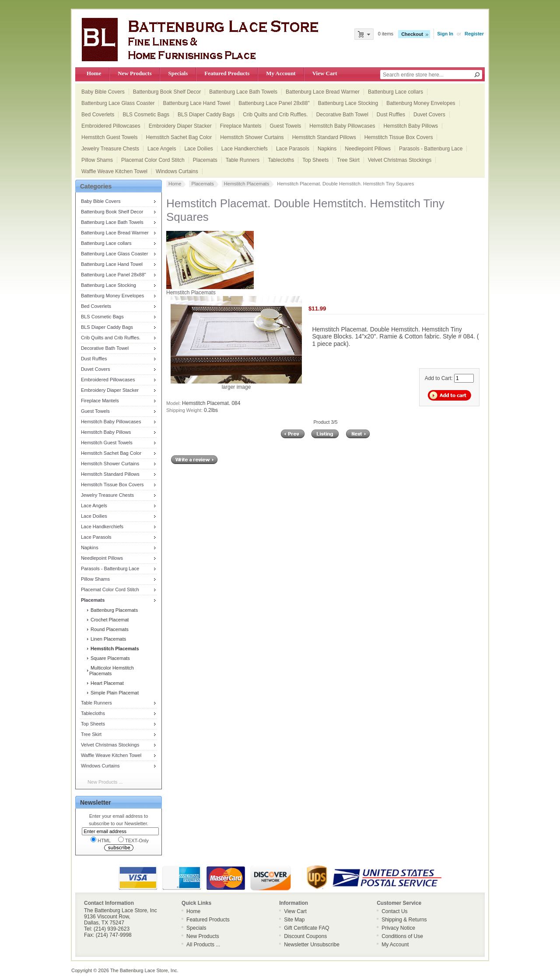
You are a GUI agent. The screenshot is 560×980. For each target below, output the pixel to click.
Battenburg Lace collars (395, 92)
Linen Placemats (108, 639)
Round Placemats (109, 629)
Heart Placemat (107, 683)
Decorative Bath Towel (342, 115)
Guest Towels (286, 126)
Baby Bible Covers (103, 92)
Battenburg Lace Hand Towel (196, 103)
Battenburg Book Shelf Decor (167, 92)
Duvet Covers (429, 115)
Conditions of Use (402, 936)
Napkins (327, 149)
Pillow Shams (97, 160)
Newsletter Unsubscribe (312, 945)
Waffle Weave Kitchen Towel (114, 171)
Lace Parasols (293, 149)
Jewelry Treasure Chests (110, 149)
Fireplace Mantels (241, 126)
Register (474, 34)
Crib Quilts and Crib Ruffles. (275, 115)
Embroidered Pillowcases (111, 126)
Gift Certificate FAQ (306, 928)
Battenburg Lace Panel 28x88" (274, 103)
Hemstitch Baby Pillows (411, 126)
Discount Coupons (305, 936)
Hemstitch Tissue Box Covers (399, 137)
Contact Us (394, 911)
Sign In (445, 34)
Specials (178, 73)
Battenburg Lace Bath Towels (243, 92)
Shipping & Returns (404, 920)
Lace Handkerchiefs (245, 149)
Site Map (294, 920)
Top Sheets (315, 160)
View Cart (325, 73)
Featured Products (227, 73)
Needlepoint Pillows (368, 149)
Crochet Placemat (109, 620)
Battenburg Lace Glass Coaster (118, 103)
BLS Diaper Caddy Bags (206, 115)
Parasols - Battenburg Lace (431, 149)
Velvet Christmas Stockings (400, 160)
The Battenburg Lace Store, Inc (144, 970)
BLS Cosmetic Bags (146, 115)
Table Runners (243, 160)
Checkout (412, 34)
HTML (101, 840)
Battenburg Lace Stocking (348, 103)
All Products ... (203, 945)
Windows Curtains (177, 171)
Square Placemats (110, 658)
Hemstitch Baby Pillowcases (342, 126)
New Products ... (105, 782)
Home (94, 73)
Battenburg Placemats (114, 610)
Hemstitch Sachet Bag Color (179, 137)
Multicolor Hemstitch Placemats (112, 671)
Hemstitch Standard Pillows (324, 137)
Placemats (205, 160)
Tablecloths (281, 160)
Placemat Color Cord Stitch (153, 160)
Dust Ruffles (391, 115)
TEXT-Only (133, 840)
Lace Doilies (198, 149)
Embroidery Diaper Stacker (180, 126)
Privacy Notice (398, 928)
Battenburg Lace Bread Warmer (323, 92)
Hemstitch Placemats (247, 184)
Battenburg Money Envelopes (421, 103)
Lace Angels (162, 149)
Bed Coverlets (98, 115)
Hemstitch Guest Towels (110, 137)
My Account (281, 73)
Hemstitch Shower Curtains (252, 137)
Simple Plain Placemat (114, 693)
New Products (135, 73)
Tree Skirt (348, 160)
